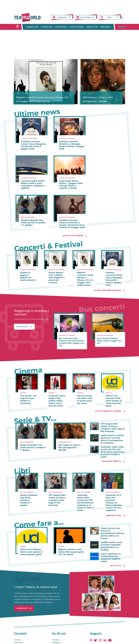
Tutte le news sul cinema (108, 408)
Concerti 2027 (47, 27)
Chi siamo (56, 623)
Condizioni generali (20, 640)
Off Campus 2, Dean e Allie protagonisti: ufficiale (102, 99)
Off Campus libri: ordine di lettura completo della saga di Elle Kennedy (112, 423)
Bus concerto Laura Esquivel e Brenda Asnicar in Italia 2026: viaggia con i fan (72, 339)
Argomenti (62, 17)
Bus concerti (61, 27)
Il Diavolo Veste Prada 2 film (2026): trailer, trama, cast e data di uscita (57, 398)
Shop (109, 17)
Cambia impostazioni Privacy (51, 640)
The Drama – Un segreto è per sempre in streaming (27, 396)
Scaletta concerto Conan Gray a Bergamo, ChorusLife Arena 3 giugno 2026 (34, 145)
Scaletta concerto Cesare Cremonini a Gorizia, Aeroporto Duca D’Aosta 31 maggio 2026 (72, 224)
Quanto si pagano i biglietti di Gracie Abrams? (28, 275)
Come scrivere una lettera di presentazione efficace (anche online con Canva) (112, 522)
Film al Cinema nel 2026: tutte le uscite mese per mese (86, 396)
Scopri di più (22, 592)
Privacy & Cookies (34, 640)
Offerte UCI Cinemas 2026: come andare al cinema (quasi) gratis (113, 398)
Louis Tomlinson (77, 27)
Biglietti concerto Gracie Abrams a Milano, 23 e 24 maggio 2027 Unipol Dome (35, 96)
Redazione (56, 626)
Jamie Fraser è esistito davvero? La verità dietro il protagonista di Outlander (113, 433)
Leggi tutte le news (73, 236)
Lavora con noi (20, 629)
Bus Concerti (23, 324)
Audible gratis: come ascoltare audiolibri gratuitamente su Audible (113, 531)
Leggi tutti (115, 549)
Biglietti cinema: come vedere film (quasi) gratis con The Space (70, 541)
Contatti (17, 623)
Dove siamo (19, 626)
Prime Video (105, 27)
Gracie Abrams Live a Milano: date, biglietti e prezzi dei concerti (56, 277)
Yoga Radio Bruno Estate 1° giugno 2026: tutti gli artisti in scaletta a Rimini (71, 184)
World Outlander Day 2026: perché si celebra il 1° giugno (33, 223)
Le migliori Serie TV (111, 452)
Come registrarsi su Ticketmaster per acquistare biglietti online (110, 541)
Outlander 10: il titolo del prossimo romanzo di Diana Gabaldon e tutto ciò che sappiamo (114, 492)
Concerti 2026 (32, 27)
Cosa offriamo (86, 17)
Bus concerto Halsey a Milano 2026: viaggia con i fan (110, 338)
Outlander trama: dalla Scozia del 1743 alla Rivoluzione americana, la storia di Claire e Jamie (113, 444)
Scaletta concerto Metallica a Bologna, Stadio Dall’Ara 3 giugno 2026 (72, 145)
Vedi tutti (122, 27)
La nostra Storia (58, 629)
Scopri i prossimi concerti (108, 287)
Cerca (124, 17)
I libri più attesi (113, 505)
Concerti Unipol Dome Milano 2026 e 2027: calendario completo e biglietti (33, 184)
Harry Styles (92, 27)
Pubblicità (18, 632)
